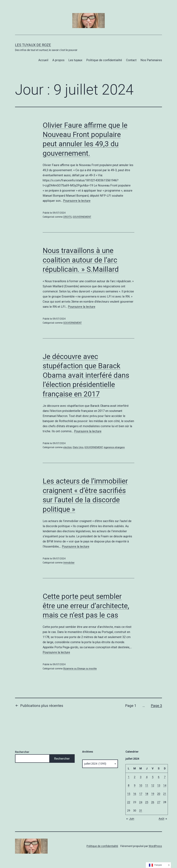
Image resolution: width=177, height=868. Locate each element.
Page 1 (131, 706)
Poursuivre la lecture (77, 201)
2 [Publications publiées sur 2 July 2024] (135, 777)
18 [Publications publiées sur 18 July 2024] (147, 794)
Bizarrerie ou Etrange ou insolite (80, 669)
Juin (130, 819)
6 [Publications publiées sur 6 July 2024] (159, 777)
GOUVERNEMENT (82, 217)
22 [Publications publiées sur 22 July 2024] (129, 802)
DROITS (67, 217)
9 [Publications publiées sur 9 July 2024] (135, 785)
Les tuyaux (75, 60)
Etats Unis (78, 447)
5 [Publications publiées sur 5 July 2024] (153, 777)
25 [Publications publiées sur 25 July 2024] (147, 802)
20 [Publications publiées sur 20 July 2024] (159, 794)
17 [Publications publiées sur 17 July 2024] (141, 794)
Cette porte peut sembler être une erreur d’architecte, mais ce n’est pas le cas (86, 606)
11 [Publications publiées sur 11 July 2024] (147, 785)
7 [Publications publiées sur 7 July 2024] (165, 777)
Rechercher (22, 752)
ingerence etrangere (114, 447)
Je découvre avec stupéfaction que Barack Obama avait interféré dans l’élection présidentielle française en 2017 (86, 375)
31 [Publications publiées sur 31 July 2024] (141, 811)
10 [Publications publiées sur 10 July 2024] (141, 785)
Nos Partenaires (151, 60)
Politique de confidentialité (104, 60)
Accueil (43, 60)
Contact (131, 60)
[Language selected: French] (158, 865)
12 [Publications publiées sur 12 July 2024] (153, 785)
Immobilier (69, 563)
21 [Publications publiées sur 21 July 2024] (165, 794)
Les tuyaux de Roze (33, 45)
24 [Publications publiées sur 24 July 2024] (141, 802)
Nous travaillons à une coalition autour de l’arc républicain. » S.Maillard (81, 260)
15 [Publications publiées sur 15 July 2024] (129, 794)
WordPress (155, 846)
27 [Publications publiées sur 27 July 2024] (159, 802)
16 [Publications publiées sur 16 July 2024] (135, 794)
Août (163, 819)
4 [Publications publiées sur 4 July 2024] (147, 777)
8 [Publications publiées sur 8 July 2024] (129, 785)
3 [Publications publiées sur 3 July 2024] (141, 777)
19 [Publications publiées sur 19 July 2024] (153, 794)
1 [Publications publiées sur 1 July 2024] (129, 777)
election (67, 447)
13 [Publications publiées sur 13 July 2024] (159, 785)
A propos (58, 60)
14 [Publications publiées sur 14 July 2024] (165, 785)
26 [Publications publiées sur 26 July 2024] (153, 802)
